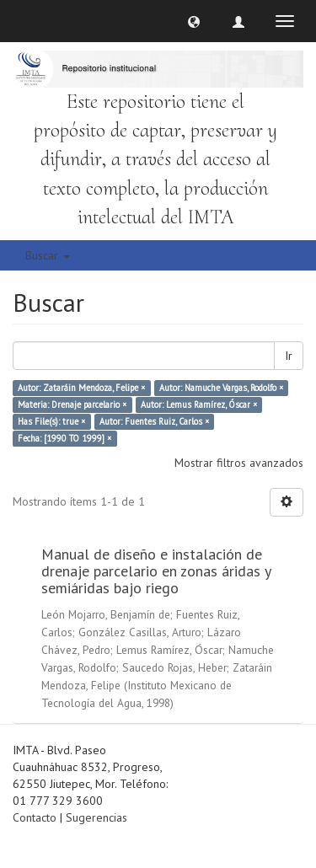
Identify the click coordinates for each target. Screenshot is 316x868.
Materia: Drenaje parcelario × (72, 405)
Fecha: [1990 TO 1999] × (64, 438)
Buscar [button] (48, 255)
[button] (194, 21)
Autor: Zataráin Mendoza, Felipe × (81, 388)
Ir (289, 356)
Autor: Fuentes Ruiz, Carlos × (154, 421)
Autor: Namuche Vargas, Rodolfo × (221, 388)
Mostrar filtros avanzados (239, 463)
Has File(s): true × (51, 421)
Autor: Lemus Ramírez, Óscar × (199, 405)
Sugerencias (96, 817)
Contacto (35, 817)
